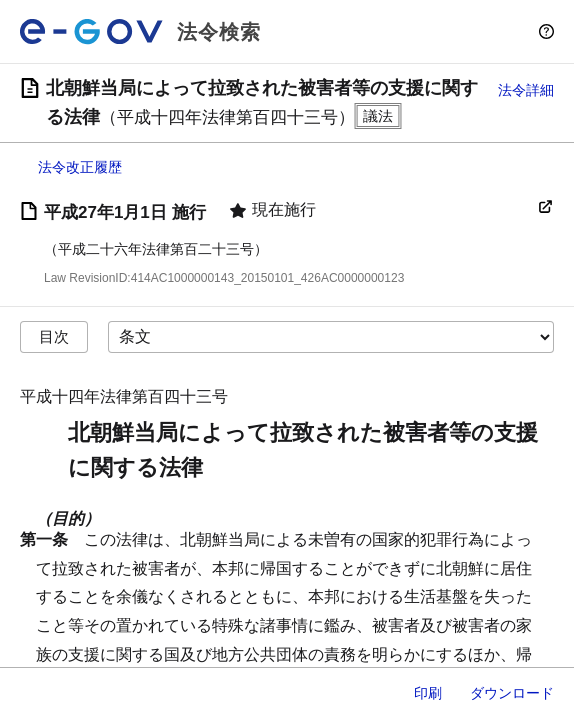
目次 (54, 336)
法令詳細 (526, 90)
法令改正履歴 (80, 167)
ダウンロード (512, 693)
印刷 (428, 693)
